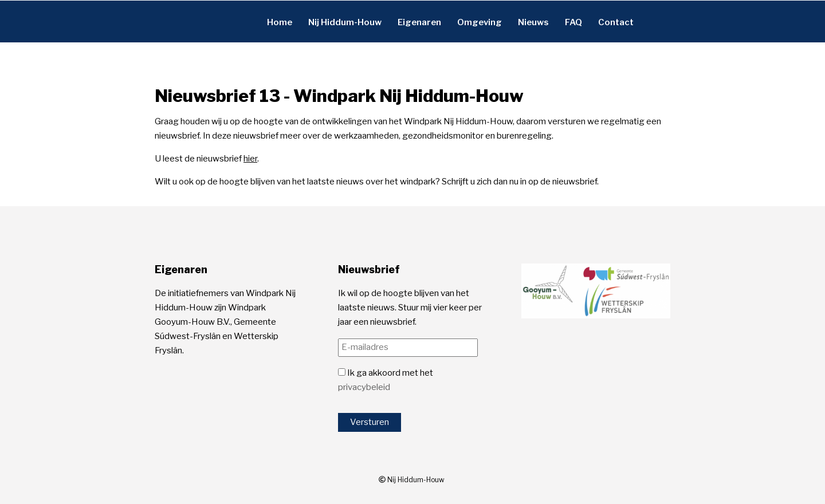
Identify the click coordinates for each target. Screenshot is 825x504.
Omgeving (480, 22)
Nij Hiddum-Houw (345, 22)
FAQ (573, 22)
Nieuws (533, 22)
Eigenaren (419, 22)
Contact (616, 22)
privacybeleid (364, 387)
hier (250, 159)
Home (280, 22)
